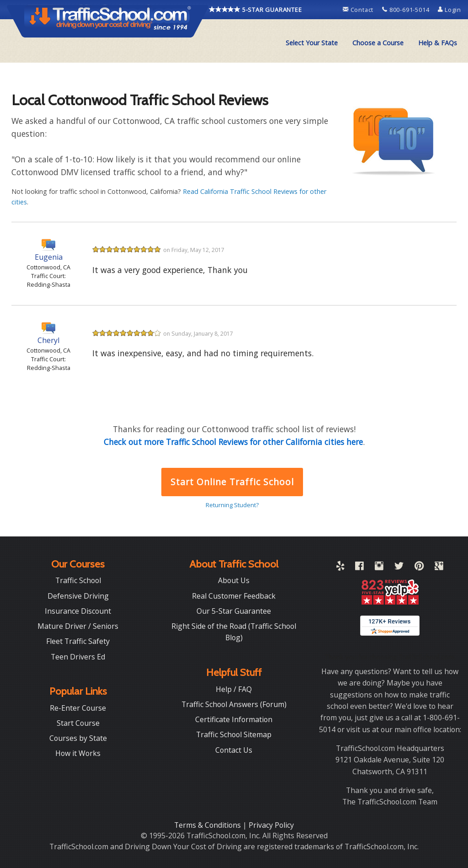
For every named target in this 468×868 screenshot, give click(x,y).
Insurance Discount (78, 611)
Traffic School (78, 580)
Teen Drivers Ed (78, 657)
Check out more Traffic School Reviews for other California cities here (233, 442)
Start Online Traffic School (232, 482)
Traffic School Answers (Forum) (234, 704)
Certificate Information (234, 719)
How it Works (78, 753)
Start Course (78, 723)
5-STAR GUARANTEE (255, 10)
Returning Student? (232, 505)
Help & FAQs (438, 43)
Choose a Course (378, 43)
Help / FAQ (234, 689)
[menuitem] (312, 43)
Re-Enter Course (78, 708)
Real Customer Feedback (234, 596)
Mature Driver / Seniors (78, 626)
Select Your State (312, 43)
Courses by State (78, 738)
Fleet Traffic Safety (78, 641)
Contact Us (234, 750)
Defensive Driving (78, 596)
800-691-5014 (407, 10)
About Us (234, 580)
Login (449, 10)
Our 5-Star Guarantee (234, 611)
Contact (359, 10)
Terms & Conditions (208, 825)
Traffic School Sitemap (234, 734)
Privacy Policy (271, 825)
